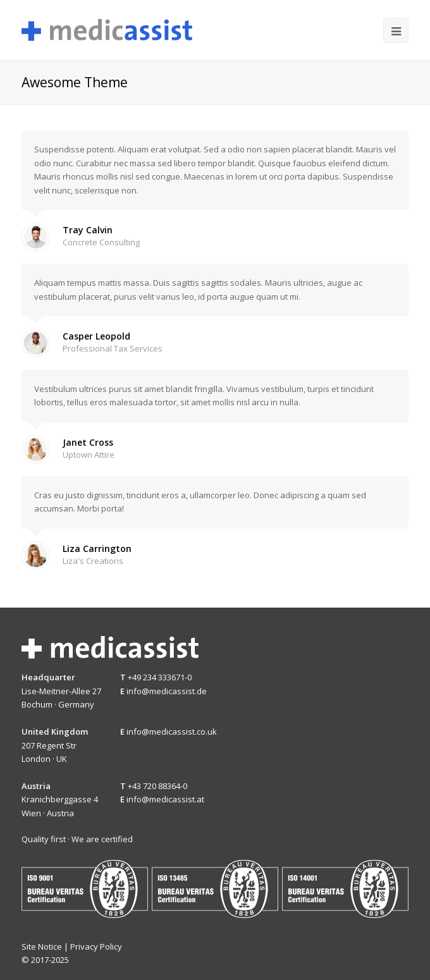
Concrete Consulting (101, 242)
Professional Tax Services (113, 348)
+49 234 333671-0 (160, 677)
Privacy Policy (96, 946)
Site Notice (42, 946)
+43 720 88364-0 (157, 786)
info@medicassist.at (165, 799)
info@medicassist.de (167, 691)
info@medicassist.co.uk (172, 732)
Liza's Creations (93, 561)
